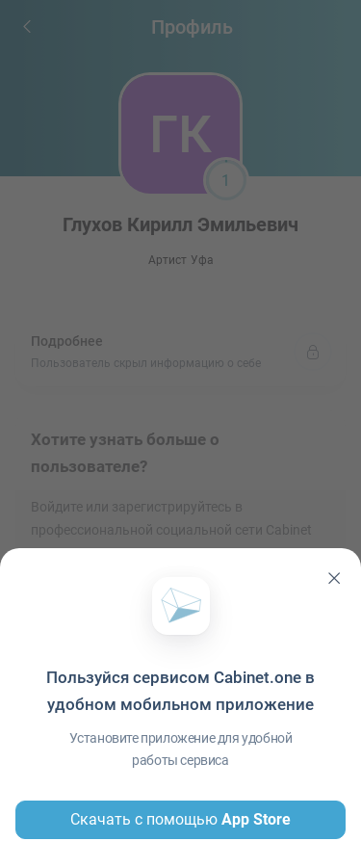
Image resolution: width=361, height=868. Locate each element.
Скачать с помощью (180, 820)
